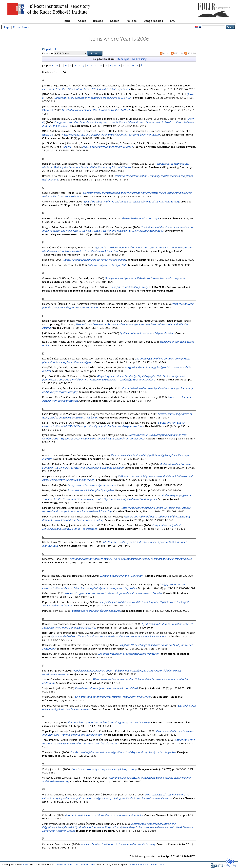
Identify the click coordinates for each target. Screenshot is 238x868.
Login (7, 27)
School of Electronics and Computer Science (75, 865)
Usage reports (153, 21)
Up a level (50, 49)
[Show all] (48, 110)
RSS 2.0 (192, 53)
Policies (131, 21)
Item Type (123, 59)
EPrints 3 (25, 865)
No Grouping (139, 59)
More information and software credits (146, 865)
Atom (166, 53)
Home (67, 21)
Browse (98, 21)
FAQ (173, 21)
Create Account (22, 27)
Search (115, 21)
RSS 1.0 (178, 53)
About (82, 21)
